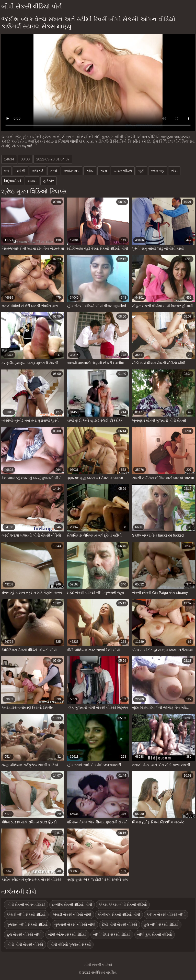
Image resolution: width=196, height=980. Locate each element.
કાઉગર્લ (38, 171)
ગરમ (104, 171)
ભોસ (174, 171)
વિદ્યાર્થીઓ (13, 181)
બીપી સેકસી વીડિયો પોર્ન (32, 6)
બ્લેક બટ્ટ (158, 171)
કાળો (54, 171)
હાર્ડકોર (49, 181)
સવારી (32, 181)
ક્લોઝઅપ (72, 171)
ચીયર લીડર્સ (123, 171)
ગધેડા (90, 171)
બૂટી (141, 171)
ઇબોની (20, 171)
